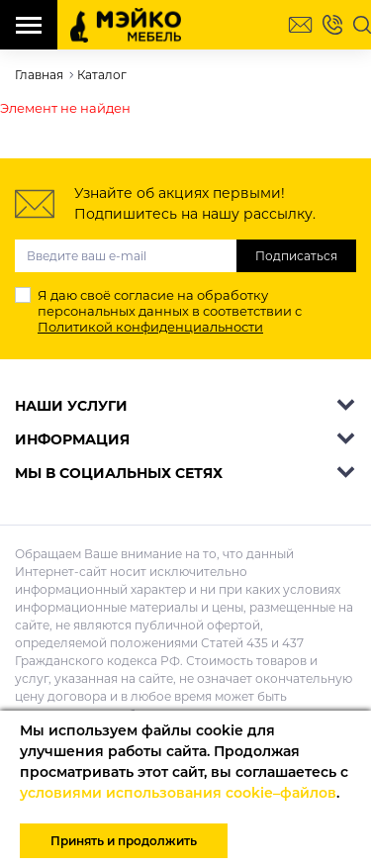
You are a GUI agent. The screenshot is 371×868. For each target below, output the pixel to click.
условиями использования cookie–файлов (178, 793)
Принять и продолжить (124, 841)
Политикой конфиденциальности (150, 327)
